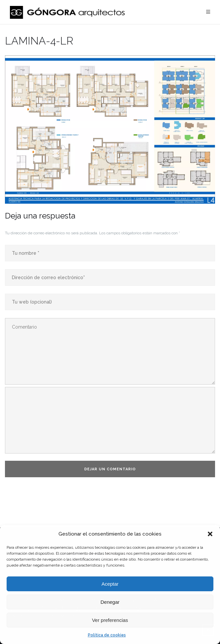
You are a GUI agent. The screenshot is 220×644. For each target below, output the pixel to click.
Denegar (110, 602)
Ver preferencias (110, 620)
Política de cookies (107, 635)
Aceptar (110, 584)
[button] (210, 534)
